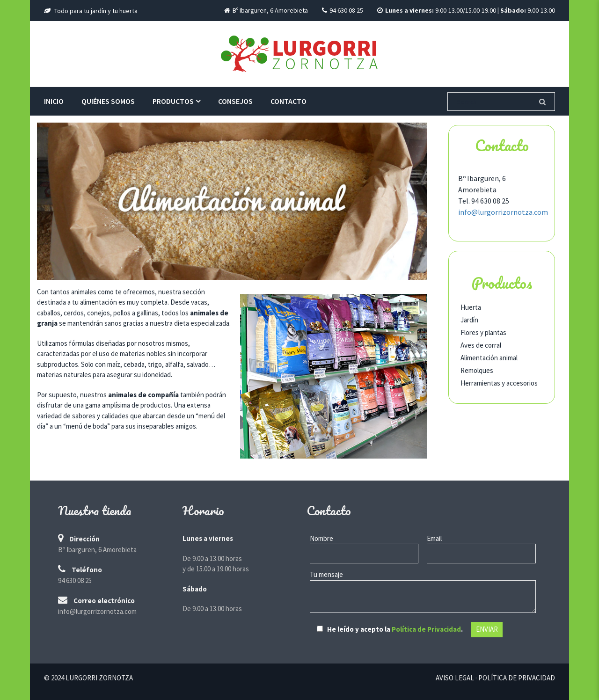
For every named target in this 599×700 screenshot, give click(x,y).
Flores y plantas (483, 332)
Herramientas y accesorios (499, 383)
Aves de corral (481, 345)
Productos (173, 101)
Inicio (54, 101)
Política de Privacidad (426, 629)
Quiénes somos (108, 101)
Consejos (235, 101)
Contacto (289, 101)
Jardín (469, 320)
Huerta (471, 307)
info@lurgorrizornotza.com (503, 212)
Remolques (477, 370)
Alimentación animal (489, 358)
